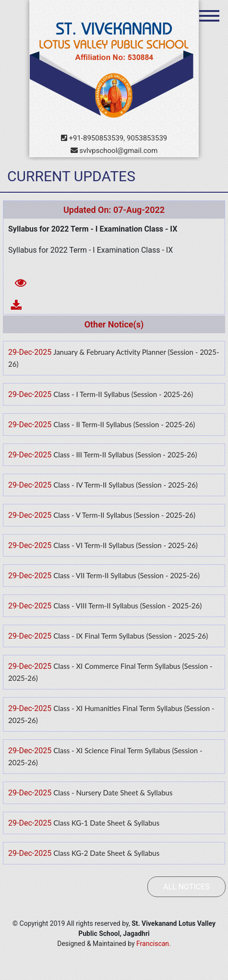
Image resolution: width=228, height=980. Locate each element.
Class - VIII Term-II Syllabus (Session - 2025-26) (127, 606)
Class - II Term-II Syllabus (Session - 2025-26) (124, 424)
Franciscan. (154, 944)
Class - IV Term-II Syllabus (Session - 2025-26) (126, 485)
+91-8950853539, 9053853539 (114, 138)
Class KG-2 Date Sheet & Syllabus (106, 853)
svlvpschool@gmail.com (114, 151)
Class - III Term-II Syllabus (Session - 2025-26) (125, 455)
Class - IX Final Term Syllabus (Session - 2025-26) (131, 636)
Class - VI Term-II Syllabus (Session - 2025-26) (126, 545)
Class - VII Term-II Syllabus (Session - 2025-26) (126, 575)
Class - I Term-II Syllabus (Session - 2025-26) (123, 394)
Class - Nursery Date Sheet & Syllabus (113, 793)
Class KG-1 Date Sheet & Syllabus (106, 823)
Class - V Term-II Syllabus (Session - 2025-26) (124, 515)
